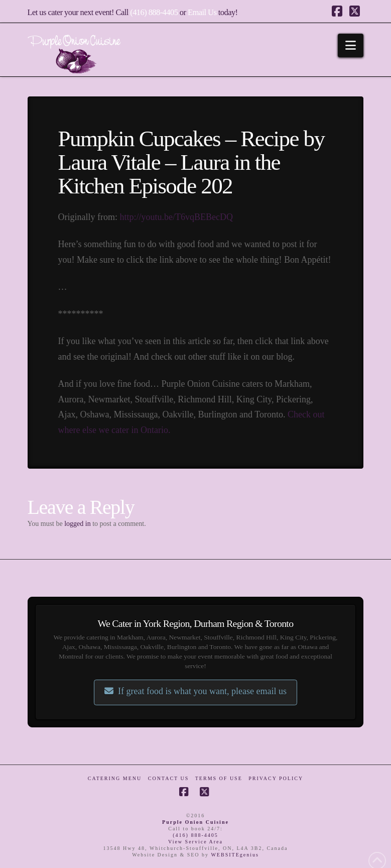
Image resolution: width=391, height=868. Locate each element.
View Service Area (195, 842)
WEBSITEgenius (235, 855)
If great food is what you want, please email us (195, 691)
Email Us (202, 12)
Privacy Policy (276, 778)
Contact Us (169, 778)
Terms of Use (219, 778)
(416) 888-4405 (154, 12)
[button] (351, 45)
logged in (78, 524)
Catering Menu (115, 778)
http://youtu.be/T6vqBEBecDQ (176, 217)
